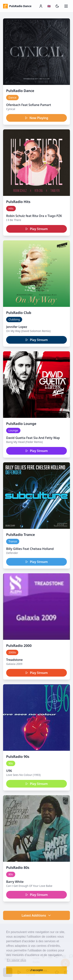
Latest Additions (36, 915)
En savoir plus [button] (16, 960)
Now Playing (36, 118)
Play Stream (36, 229)
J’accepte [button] (37, 970)
